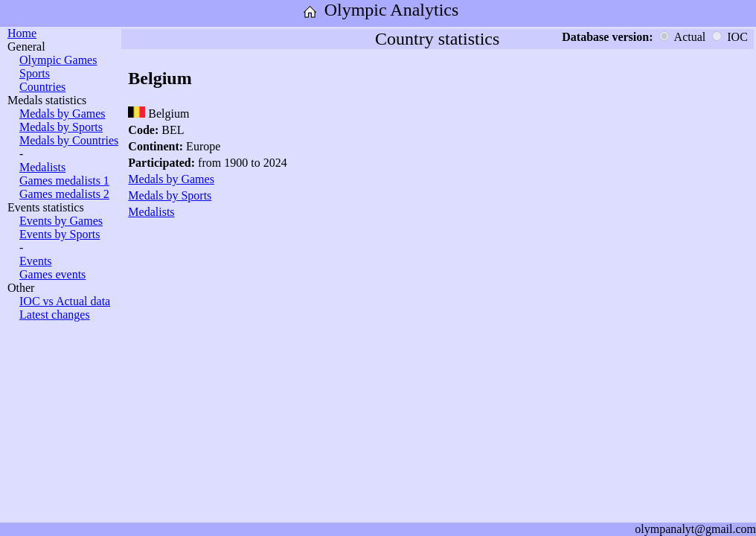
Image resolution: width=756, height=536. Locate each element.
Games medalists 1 (64, 181)
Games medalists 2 (64, 194)
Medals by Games (63, 114)
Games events (52, 274)
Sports (35, 73)
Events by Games (61, 221)
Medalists (42, 167)
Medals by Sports (61, 127)
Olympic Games (58, 60)
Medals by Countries (69, 140)
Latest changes (55, 315)
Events (36, 261)
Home (22, 33)
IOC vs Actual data (65, 301)
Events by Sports (60, 234)
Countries (42, 87)
